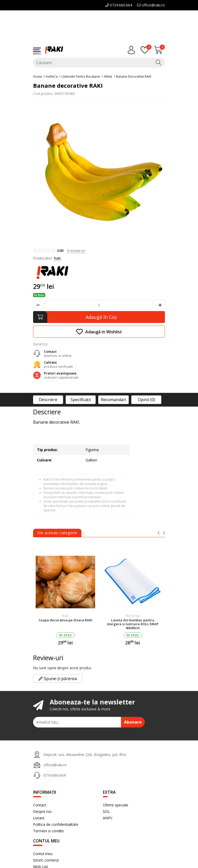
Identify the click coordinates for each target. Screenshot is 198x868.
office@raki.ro (151, 5)
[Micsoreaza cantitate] (38, 305)
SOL (106, 811)
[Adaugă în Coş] (99, 317)
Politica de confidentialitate (56, 824)
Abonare (133, 722)
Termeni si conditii (48, 831)
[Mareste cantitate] (160, 305)
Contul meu (43, 854)
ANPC (108, 818)
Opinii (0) (146, 400)
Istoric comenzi (46, 860)
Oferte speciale (116, 805)
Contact (40, 805)
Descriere (48, 400)
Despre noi (42, 811)
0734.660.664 (119, 5)
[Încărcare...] (159, 50)
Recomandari (113, 400)
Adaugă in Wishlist (99, 332)
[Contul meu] (133, 50)
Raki (57, 258)
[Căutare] (158, 63)
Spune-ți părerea (58, 679)
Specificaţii (81, 400)
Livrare (39, 818)
